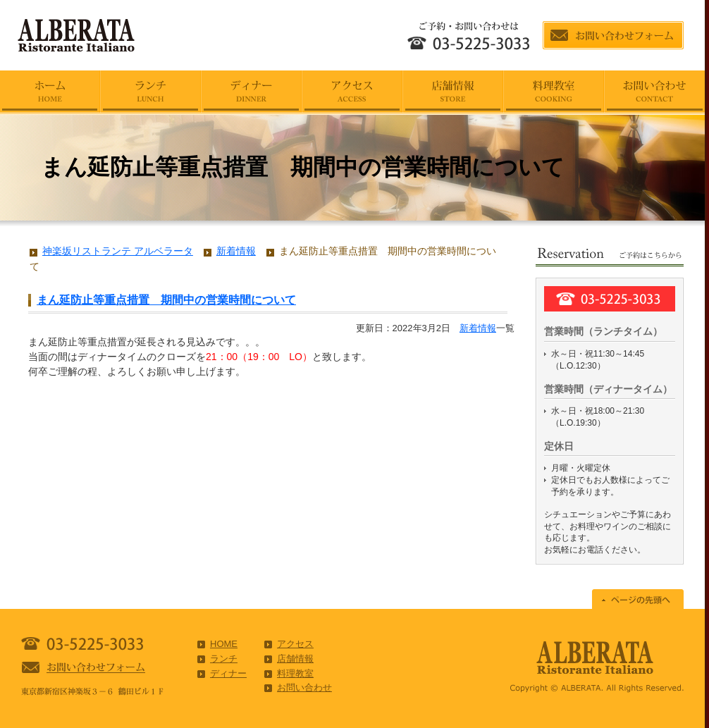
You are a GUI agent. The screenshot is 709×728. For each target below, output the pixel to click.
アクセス (295, 644)
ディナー (228, 673)
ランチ (224, 659)
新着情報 (478, 328)
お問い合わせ (304, 687)
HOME (224, 644)
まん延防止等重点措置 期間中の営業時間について (166, 300)
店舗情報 (295, 659)
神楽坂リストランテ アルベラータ (118, 251)
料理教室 (295, 673)
